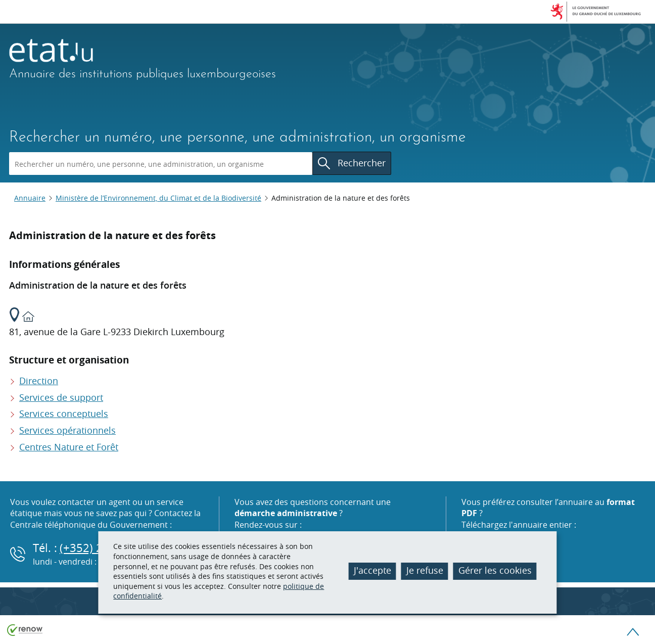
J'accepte (372, 570)
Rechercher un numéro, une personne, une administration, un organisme (238, 138)
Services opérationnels (67, 430)
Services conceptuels (64, 413)
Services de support (61, 397)
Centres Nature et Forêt (69, 447)
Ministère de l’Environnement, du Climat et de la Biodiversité (158, 198)
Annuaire (30, 198)
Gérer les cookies (495, 570)
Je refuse (425, 570)
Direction (39, 381)
